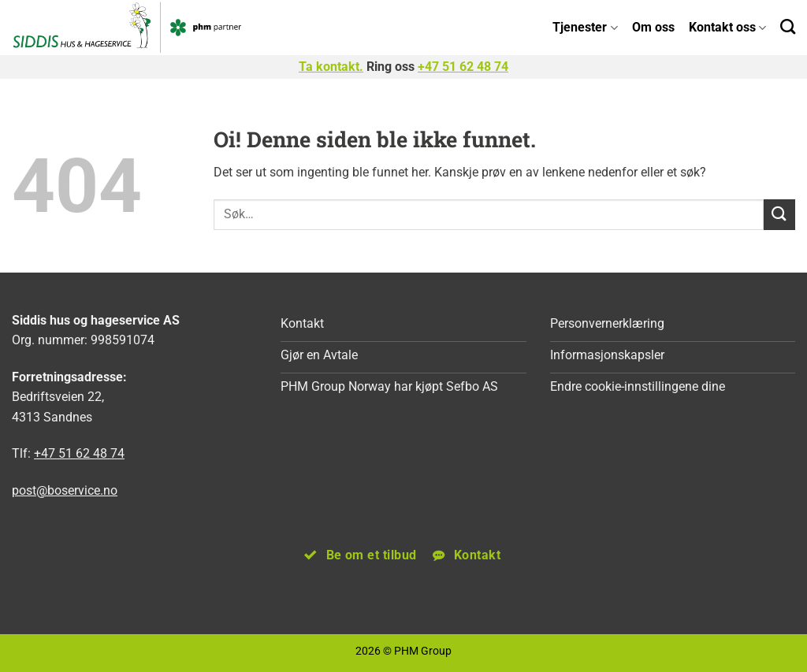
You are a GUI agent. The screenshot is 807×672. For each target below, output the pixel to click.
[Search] (788, 26)
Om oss (653, 27)
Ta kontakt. (331, 67)
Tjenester (585, 27)
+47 (463, 67)
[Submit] (779, 215)
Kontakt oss (727, 27)
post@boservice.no (65, 490)
